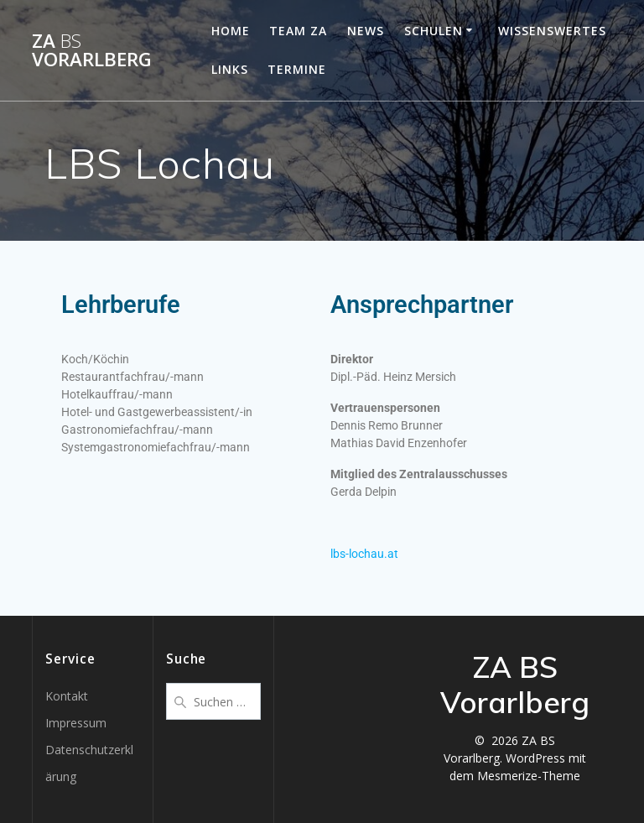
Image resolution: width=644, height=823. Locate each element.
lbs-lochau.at (364, 554)
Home (231, 31)
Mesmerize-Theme (529, 776)
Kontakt (67, 696)
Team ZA (298, 31)
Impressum (76, 723)
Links (230, 69)
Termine (297, 69)
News (366, 31)
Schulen (434, 31)
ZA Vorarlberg (92, 51)
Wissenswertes (552, 31)
